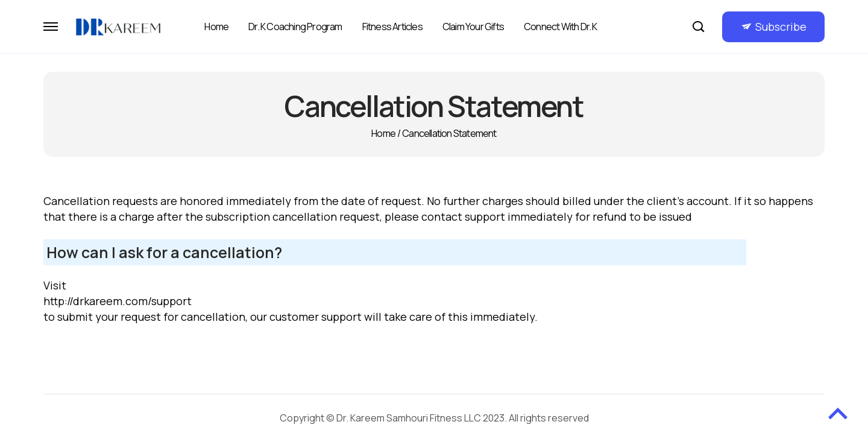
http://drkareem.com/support (118, 301)
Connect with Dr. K (561, 27)
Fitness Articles (392, 27)
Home (216, 27)
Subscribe (781, 27)
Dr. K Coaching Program (295, 27)
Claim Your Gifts (473, 27)
